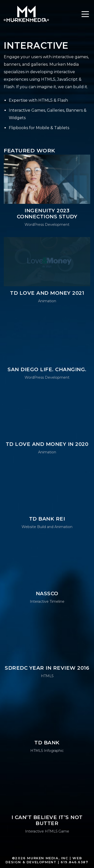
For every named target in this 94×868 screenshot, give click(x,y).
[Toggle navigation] (85, 15)
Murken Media (26, 14)
